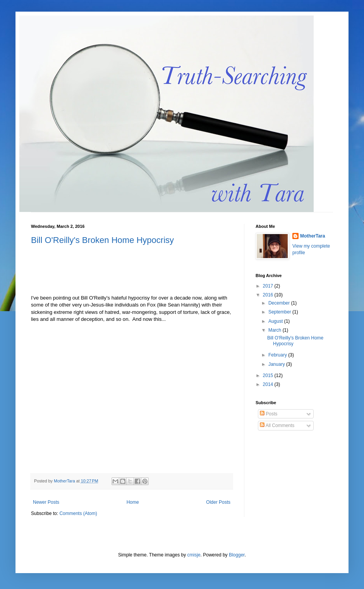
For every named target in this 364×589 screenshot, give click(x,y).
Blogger (237, 555)
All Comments (277, 425)
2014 (269, 384)
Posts (269, 414)
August (276, 321)
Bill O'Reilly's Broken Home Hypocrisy (102, 240)
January (277, 364)
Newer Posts (46, 502)
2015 (269, 375)
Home (133, 502)
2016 (269, 295)
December (280, 303)
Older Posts (218, 502)
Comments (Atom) (78, 513)
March (276, 330)
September (280, 312)
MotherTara (312, 236)
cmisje (194, 555)
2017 (269, 286)
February (278, 355)
